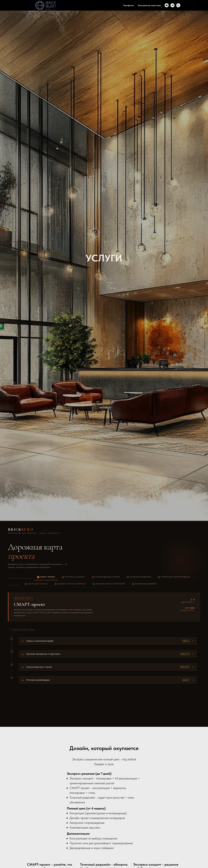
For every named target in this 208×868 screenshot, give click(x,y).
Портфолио (129, 5)
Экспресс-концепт (74, 577)
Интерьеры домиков (144, 584)
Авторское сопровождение (174, 577)
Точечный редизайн (139, 577)
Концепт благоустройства (70, 584)
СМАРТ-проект (46, 577)
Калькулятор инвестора (149, 5)
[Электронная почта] (167, 5)
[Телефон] (178, 5)
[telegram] (172, 5)
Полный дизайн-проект (106, 577)
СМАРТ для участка (36, 584)
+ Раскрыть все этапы (22, 630)
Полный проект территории (109, 584)
